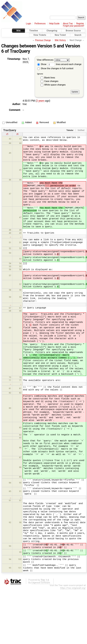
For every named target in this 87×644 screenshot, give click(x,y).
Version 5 (47, 46)
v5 (7, 134)
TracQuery (20, 51)
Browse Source (73, 31)
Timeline (34, 31)
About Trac (68, 24)
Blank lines (50, 78)
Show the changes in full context (55, 68)
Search (78, 35)
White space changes (55, 85)
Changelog (52, 31)
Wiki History (60, 40)
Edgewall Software (41, 583)
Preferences (40, 24)
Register (80, 24)
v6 (17, 134)
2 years (40, 101)
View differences (45, 60)
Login (29, 24)
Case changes (51, 81)
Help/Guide (54, 24)
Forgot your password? (74, 26)
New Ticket (60, 35)
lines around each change (65, 64)
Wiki (19, 31)
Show (42, 64)
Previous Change (43, 40)
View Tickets (40, 35)
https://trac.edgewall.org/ (73, 588)
